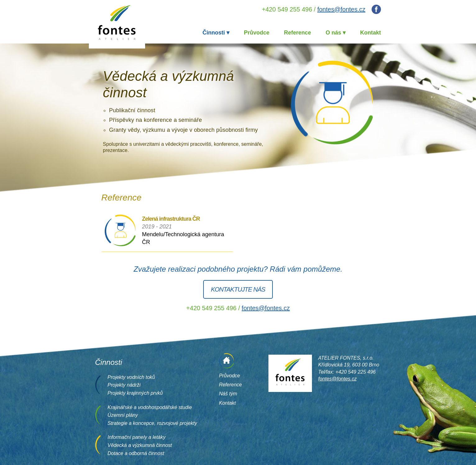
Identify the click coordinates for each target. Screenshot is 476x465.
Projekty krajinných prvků (135, 393)
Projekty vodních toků (131, 377)
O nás (333, 33)
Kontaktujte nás (238, 289)
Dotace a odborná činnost (136, 453)
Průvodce (257, 33)
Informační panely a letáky (137, 437)
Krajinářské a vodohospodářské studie (150, 407)
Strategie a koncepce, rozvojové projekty (152, 423)
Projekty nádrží (124, 385)
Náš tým (228, 394)
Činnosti (214, 33)
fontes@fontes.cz (341, 9)
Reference (297, 33)
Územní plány (123, 415)
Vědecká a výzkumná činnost (140, 445)
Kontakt (371, 33)
